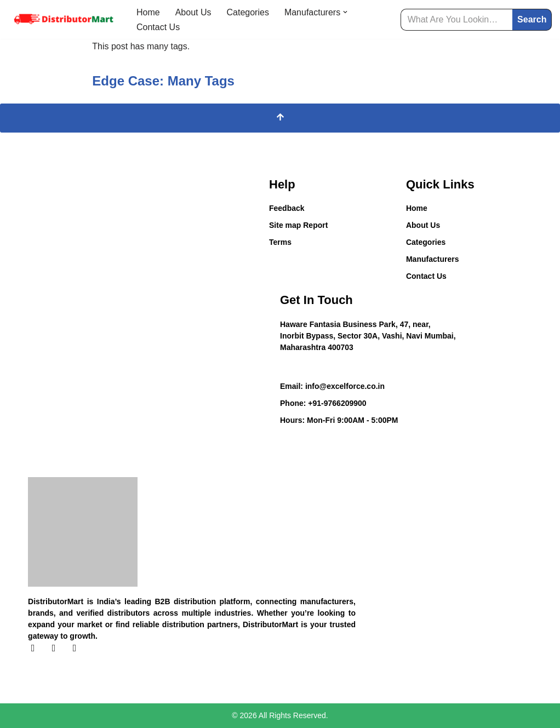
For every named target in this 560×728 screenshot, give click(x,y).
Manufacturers (432, 259)
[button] (345, 12)
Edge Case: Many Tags (163, 81)
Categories (248, 12)
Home (148, 12)
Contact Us (158, 27)
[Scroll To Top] (280, 118)
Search (532, 19)
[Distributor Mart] (63, 19)
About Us (193, 12)
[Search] (457, 20)
